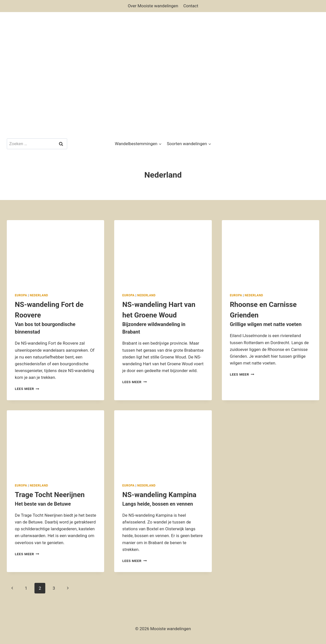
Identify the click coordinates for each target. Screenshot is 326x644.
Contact (191, 6)
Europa (21, 295)
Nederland (39, 295)
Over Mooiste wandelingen (153, 6)
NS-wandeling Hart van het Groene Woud (163, 318)
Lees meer (27, 389)
